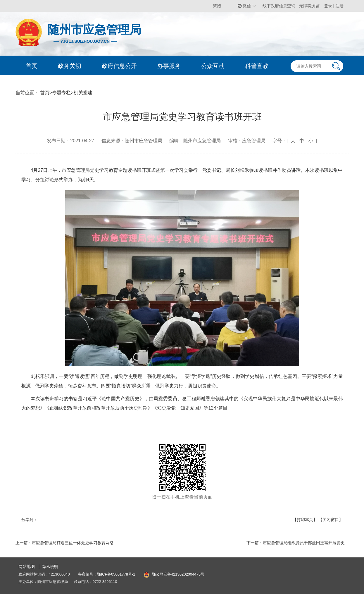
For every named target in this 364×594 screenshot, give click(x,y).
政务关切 (70, 66)
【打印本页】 (305, 520)
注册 (339, 6)
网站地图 (27, 566)
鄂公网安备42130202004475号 (178, 574)
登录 (329, 6)
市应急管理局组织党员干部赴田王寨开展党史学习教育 (312, 543)
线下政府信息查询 (279, 6)
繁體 (217, 6)
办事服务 (169, 66)
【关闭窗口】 (331, 520)
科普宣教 (257, 66)
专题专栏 (61, 93)
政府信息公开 (119, 66)
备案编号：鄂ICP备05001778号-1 (107, 574)
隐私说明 (50, 566)
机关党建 (83, 93)
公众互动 (213, 66)
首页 (32, 66)
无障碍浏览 (309, 6)
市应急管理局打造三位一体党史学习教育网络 (73, 543)
